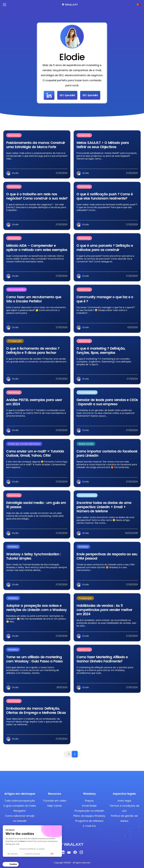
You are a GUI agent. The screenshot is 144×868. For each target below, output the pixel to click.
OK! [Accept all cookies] (52, 854)
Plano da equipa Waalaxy (89, 816)
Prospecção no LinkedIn (89, 811)
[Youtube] (69, 853)
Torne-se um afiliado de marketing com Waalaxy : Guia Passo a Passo (34, 659)
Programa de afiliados (89, 821)
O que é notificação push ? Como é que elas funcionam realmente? (105, 196)
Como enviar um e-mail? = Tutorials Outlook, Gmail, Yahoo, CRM (35, 453)
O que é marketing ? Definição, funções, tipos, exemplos (101, 351)
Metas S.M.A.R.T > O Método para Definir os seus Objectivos (103, 145)
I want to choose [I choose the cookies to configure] (32, 854)
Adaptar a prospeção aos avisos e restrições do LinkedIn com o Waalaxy (36, 608)
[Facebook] (75, 853)
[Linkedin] (63, 853)
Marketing (14, 135)
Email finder (89, 806)
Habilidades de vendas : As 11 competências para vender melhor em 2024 (104, 610)
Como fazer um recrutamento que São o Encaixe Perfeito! (34, 299)
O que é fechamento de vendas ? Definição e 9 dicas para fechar (33, 351)
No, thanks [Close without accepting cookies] (13, 854)
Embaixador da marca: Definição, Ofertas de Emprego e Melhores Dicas (36, 711)
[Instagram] (81, 853)
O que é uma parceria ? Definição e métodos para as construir (105, 248)
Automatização (87, 392)
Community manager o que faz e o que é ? (105, 299)
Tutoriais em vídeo (55, 801)
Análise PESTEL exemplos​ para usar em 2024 (34, 402)
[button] (11, 864)
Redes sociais (86, 444)
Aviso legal (124, 801)
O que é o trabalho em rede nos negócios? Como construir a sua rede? (37, 196)
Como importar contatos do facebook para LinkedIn (107, 453)
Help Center (55, 806)
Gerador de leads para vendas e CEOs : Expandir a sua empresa (107, 402)
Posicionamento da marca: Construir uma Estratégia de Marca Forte (36, 145)
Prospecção (15, 341)
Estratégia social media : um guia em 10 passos (36, 505)
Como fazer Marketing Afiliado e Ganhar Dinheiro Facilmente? (102, 659)
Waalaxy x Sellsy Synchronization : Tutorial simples (33, 556)
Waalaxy (13, 547)
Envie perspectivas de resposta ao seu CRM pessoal (107, 556)
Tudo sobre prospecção (20, 801)
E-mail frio (89, 826)
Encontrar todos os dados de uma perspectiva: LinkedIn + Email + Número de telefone (104, 507)
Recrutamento (16, 290)
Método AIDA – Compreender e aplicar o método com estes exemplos (37, 248)
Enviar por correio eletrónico (24, 444)
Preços (89, 801)
